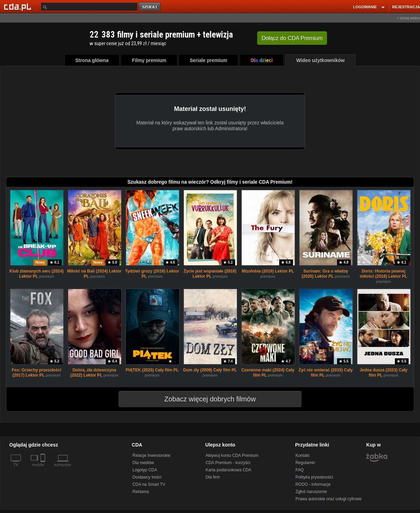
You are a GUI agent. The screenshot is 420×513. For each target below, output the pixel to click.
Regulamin (305, 463)
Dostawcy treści (147, 477)
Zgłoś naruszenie (311, 492)
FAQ (300, 470)
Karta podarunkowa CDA (228, 470)
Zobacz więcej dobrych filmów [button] (206, 399)
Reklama (141, 492)
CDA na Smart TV (149, 484)
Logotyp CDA (145, 470)
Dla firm (213, 477)
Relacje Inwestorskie (151, 455)
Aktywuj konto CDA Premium (232, 455)
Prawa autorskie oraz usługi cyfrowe (328, 499)
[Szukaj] (89, 7)
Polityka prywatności (314, 477)
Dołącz (292, 38)
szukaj (150, 7)
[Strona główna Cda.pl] (19, 7)
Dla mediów (143, 463)
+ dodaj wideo (408, 18)
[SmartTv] (44, 469)
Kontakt (302, 455)
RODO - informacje (313, 484)
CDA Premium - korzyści (228, 463)
